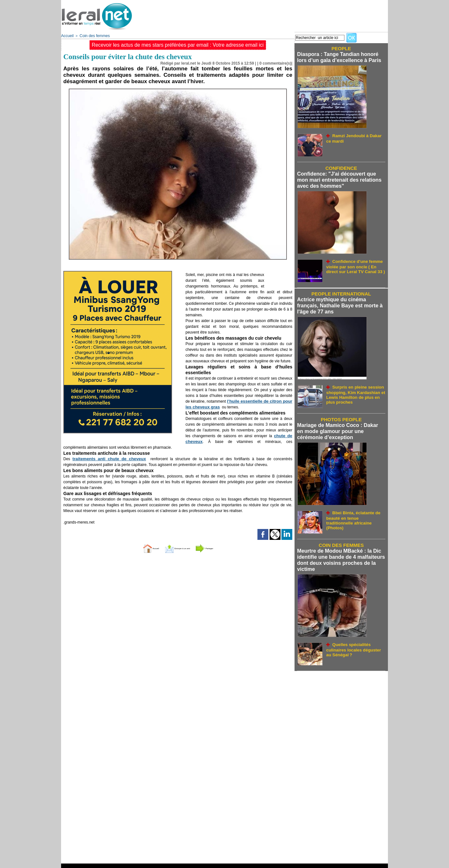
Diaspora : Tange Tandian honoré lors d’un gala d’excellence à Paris (340, 57)
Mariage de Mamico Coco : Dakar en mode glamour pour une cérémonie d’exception (338, 425)
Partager (220, 547)
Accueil (67, 36)
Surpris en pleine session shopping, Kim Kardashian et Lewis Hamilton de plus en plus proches (352, 388)
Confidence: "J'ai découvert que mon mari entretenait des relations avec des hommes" (339, 178)
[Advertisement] (272, 14)
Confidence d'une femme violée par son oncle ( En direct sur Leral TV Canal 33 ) (356, 262)
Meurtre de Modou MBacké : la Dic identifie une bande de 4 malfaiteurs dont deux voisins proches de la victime (338, 552)
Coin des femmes (92, 36)
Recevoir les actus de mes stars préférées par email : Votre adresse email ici (178, 44)
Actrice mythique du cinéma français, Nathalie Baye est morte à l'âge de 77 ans (340, 301)
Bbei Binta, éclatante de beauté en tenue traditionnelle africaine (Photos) (355, 510)
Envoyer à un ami (176, 547)
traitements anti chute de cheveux (101, 458)
